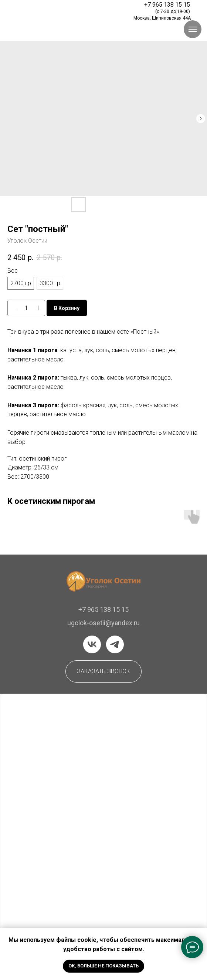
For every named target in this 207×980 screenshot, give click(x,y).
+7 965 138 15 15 (103, 609)
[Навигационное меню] (193, 29)
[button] (103, 671)
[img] (59, 9)
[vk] (92, 644)
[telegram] (115, 644)
